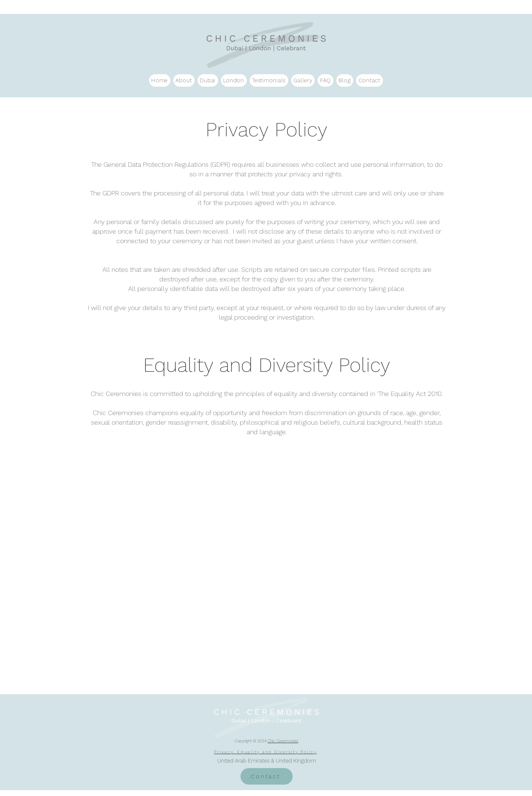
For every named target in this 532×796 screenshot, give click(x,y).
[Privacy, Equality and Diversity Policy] (266, 752)
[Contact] (267, 776)
